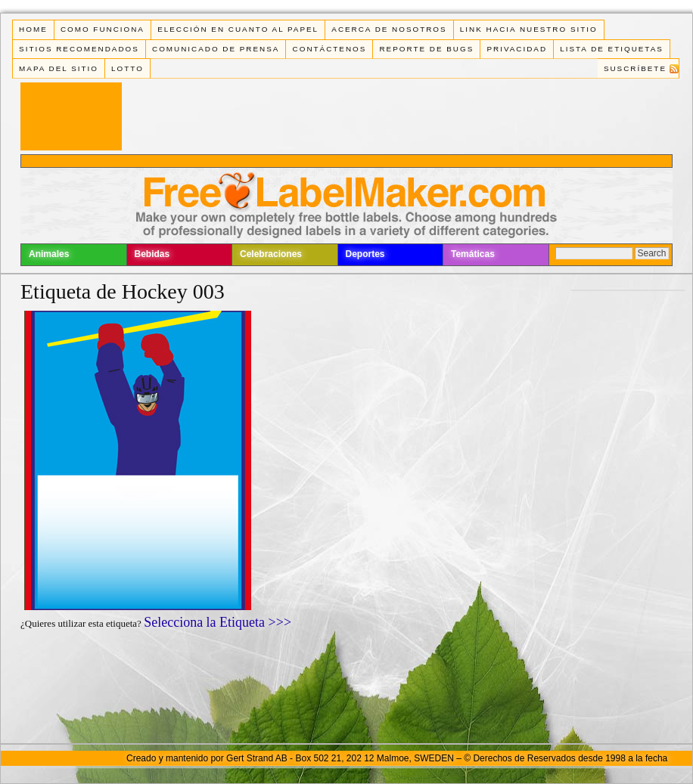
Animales (49, 254)
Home (33, 29)
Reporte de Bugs (426, 49)
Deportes (365, 254)
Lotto (127, 68)
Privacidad (517, 49)
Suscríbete (635, 68)
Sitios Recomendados (79, 49)
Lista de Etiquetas (612, 49)
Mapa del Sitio (59, 68)
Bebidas (152, 254)
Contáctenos (330, 49)
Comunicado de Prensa (216, 49)
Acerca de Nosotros (389, 29)
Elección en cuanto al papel (238, 29)
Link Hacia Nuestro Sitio (529, 29)
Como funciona (103, 29)
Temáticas (473, 254)
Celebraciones (271, 254)
